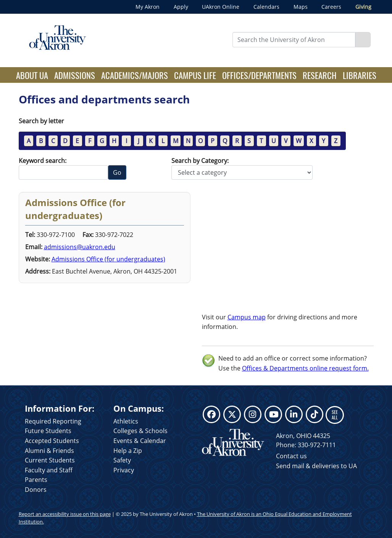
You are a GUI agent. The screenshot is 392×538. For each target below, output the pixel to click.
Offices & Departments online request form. (305, 368)
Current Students (50, 460)
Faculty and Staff (49, 470)
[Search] (363, 40)
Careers (331, 7)
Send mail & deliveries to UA (316, 466)
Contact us (291, 456)
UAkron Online (221, 7)
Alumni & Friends (49, 451)
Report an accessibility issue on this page (65, 514)
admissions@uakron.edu (80, 247)
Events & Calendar (140, 441)
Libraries (360, 75)
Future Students (48, 431)
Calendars (266, 7)
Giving (363, 7)
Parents (36, 480)
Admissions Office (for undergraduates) (108, 259)
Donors (36, 490)
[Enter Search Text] (294, 40)
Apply (181, 7)
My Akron (148, 7)
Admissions (75, 75)
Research (320, 75)
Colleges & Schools (140, 431)
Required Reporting (53, 421)
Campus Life (195, 75)
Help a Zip (128, 451)
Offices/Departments (259, 75)
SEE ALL (335, 415)
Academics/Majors (135, 75)
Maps (301, 7)
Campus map (247, 317)
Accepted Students (52, 441)
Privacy (124, 470)
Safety (122, 460)
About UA (34, 75)
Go (117, 172)
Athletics (126, 421)
